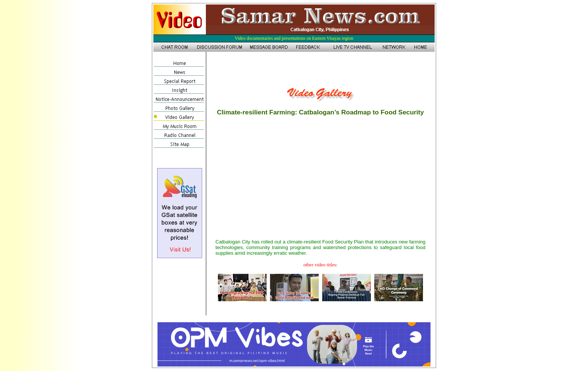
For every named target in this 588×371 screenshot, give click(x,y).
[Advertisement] (321, 69)
